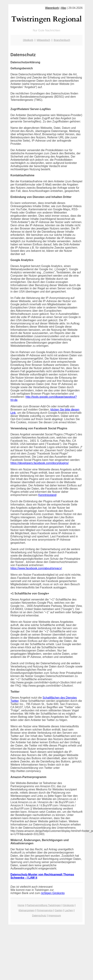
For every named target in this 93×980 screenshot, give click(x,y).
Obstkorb (28, 40)
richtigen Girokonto (53, 893)
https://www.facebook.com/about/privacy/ (36, 568)
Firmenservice (45, 910)
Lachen (69, 910)
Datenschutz (39, 916)
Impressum (55, 916)
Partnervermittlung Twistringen (44, 905)
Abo (64, 8)
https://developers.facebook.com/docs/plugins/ (40, 463)
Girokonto (68, 905)
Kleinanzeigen (27, 910)
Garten (59, 910)
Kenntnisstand (47, 495)
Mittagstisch (43, 40)
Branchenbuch (62, 40)
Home (21, 905)
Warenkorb (52, 8)
